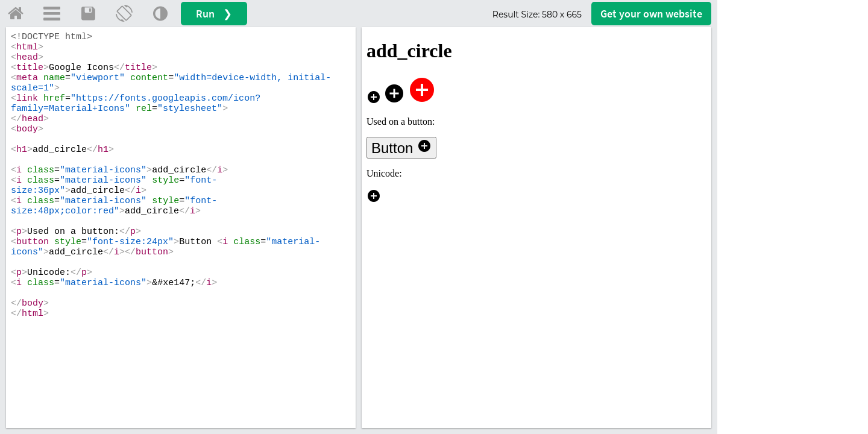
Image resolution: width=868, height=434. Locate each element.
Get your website (651, 14)
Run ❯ (214, 14)
